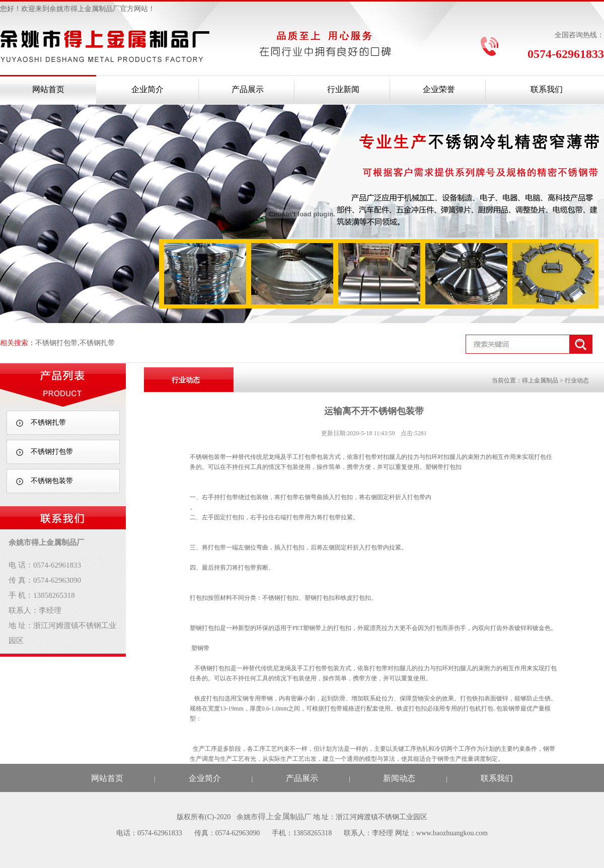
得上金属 (274, 816)
